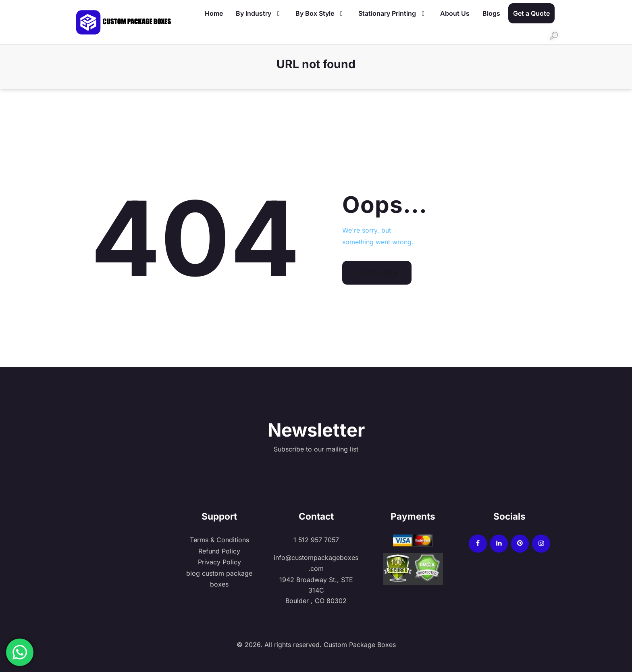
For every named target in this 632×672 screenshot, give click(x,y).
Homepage (377, 273)
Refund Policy (219, 551)
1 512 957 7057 (316, 540)
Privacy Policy (219, 561)
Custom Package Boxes (359, 643)
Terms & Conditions (219, 540)
